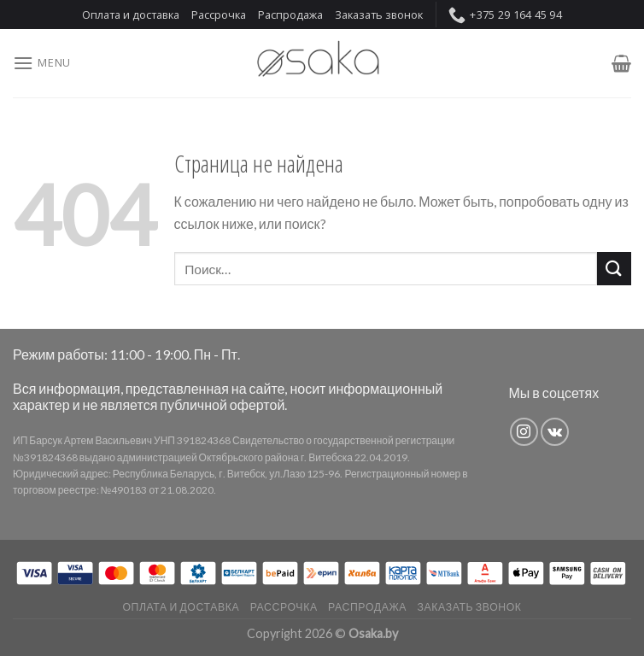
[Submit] (614, 269)
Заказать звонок (379, 15)
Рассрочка (219, 15)
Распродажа (290, 15)
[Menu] (42, 63)
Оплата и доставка (131, 15)
